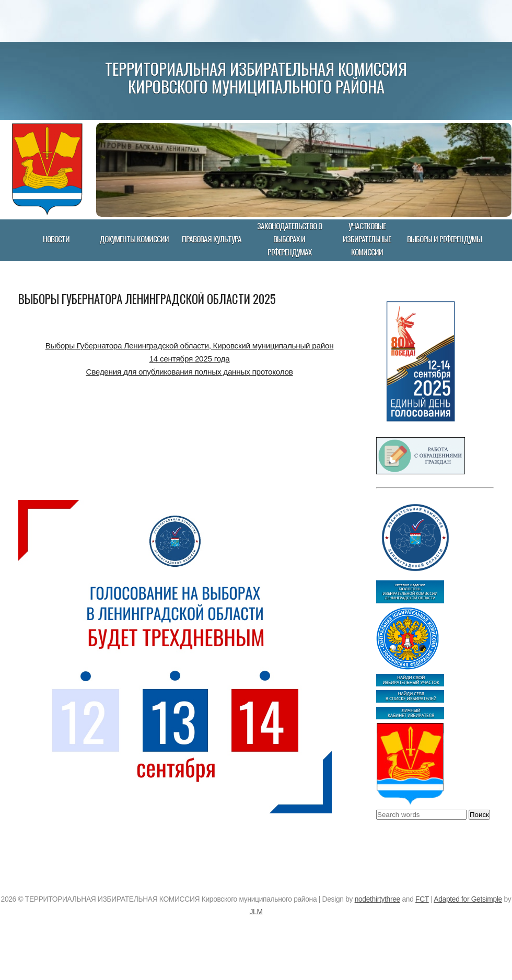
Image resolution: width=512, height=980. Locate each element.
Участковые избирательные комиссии (367, 239)
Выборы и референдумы (444, 239)
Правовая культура (212, 239)
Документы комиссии (134, 239)
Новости (56, 239)
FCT (422, 899)
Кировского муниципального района (256, 86)
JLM (256, 912)
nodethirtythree (377, 899)
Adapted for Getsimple (468, 899)
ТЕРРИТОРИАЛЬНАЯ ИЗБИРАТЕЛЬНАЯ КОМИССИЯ (256, 68)
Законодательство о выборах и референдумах (289, 239)
